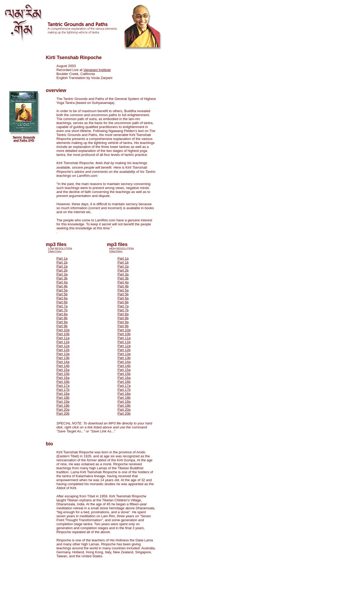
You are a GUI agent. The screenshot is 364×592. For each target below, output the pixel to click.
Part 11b (63, 342)
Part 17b (63, 390)
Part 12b (63, 350)
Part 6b (62, 302)
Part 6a (62, 298)
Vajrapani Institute (97, 70)
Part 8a (62, 314)
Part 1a (62, 258)
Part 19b (63, 405)
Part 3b (62, 278)
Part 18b (63, 398)
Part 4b (62, 286)
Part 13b (63, 358)
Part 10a (63, 330)
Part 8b (62, 318)
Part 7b (62, 310)
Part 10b (63, 334)
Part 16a (63, 378)
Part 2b (62, 270)
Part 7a (62, 306)
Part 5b (62, 294)
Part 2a (62, 266)
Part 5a (62, 290)
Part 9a (62, 322)
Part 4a (62, 282)
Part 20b (63, 413)
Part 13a (63, 354)
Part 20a (63, 409)
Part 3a (62, 274)
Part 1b (62, 262)
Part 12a (63, 346)
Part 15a (63, 370)
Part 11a (63, 338)
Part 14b (63, 366)
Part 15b (63, 374)
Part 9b (62, 326)
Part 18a (63, 394)
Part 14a (63, 362)
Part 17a (63, 386)
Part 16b (63, 382)
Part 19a (63, 402)
